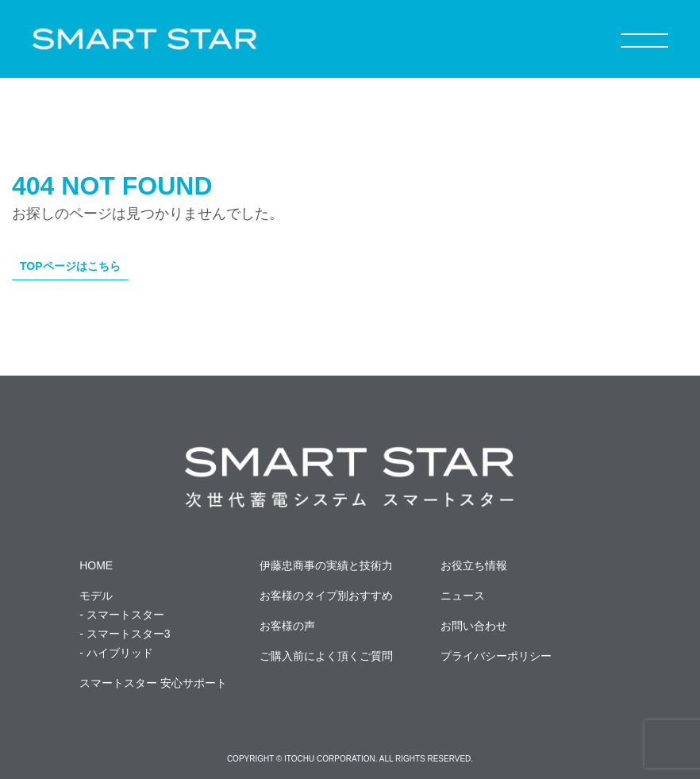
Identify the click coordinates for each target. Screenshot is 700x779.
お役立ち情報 (474, 565)
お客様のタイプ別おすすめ (326, 596)
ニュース (463, 596)
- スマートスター (122, 615)
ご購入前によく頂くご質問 (326, 656)
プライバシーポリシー (496, 656)
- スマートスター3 (125, 634)
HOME (96, 565)
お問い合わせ (474, 626)
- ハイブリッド (116, 653)
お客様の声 (287, 626)
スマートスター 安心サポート (153, 683)
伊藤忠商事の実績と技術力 (326, 565)
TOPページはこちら (70, 266)
